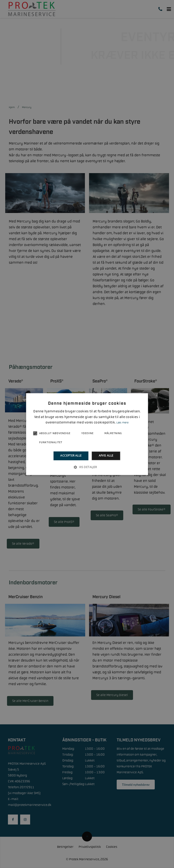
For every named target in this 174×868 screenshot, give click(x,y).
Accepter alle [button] (71, 456)
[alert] (87, 434)
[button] (87, 467)
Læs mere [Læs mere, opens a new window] (122, 423)
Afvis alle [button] (106, 456)
